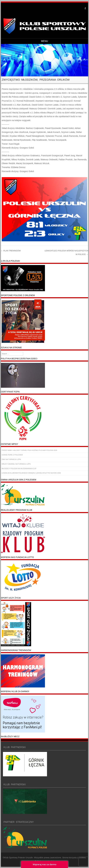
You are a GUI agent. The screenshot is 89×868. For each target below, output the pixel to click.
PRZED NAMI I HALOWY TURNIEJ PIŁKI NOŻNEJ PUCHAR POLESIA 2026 (29, 450)
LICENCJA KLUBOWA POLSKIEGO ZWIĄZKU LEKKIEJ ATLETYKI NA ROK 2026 (31, 473)
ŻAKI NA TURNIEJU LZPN (11, 459)
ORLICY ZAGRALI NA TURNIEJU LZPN (16, 464)
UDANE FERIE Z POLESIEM (12, 455)
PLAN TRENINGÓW (11, 251)
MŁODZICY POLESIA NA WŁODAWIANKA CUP (19, 469)
